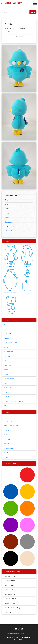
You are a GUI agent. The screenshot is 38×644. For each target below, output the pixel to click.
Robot (6, 453)
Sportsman (7, 430)
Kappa (6, 374)
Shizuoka (9, 231)
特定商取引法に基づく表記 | (13, 633)
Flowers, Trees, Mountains (13, 401)
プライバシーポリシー (26, 633)
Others (6, 406)
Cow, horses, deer (10, 343)
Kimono (6, 457)
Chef (5, 417)
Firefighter (7, 439)
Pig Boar (7, 356)
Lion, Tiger (8, 365)
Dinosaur (7, 370)
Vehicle (6, 397)
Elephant (7, 338)
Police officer (8, 421)
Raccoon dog (8, 352)
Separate (9, 222)
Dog (5, 325)
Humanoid (7, 388)
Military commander (11, 426)
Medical (6, 444)
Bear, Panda (8, 334)
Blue (7, 213)
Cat (5, 329)
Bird (7, 205)
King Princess (9, 448)
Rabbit (6, 347)
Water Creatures (10, 379)
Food (5, 392)
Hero (5, 435)
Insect (6, 383)
